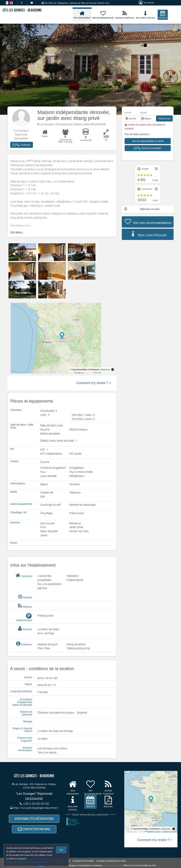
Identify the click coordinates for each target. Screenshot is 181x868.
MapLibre (105, 370)
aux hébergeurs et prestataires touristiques (82, 866)
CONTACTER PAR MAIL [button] (34, 829)
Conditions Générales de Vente (111, 861)
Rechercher (164, 118)
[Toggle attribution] (113, 370)
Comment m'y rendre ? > (94, 383)
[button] (22, 145)
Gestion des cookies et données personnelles (27, 862)
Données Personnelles (83, 861)
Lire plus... (17, 232)
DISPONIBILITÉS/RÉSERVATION (34, 819)
